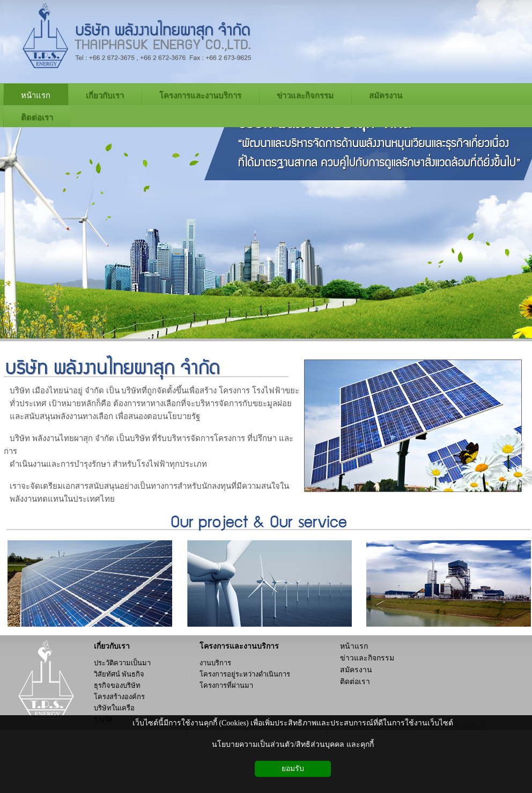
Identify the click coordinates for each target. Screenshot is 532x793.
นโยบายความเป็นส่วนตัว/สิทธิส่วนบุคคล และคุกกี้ (293, 744)
